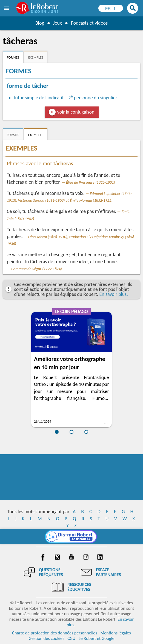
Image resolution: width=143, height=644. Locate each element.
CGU (71, 638)
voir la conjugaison (76, 112)
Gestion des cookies (47, 638)
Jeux (58, 23)
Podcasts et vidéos (89, 23)
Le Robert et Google (97, 638)
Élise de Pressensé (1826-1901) (91, 182)
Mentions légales (115, 633)
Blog (40, 23)
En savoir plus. (114, 294)
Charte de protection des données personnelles (55, 633)
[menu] (7, 8)
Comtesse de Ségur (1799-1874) (36, 269)
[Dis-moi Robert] (72, 537)
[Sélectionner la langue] (111, 8)
